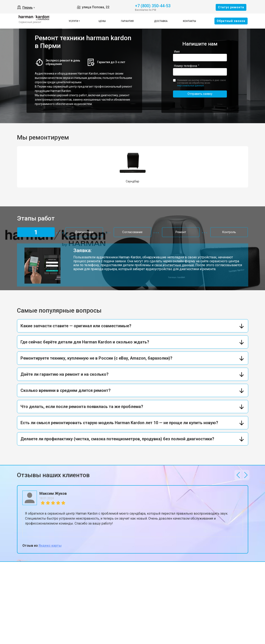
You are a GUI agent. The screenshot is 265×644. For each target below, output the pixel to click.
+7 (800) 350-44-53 (153, 5)
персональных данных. (191, 86)
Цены (102, 21)
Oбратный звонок (231, 21)
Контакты (189, 21)
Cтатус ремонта (231, 7)
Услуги (73, 21)
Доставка (161, 21)
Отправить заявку (200, 94)
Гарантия (127, 21)
